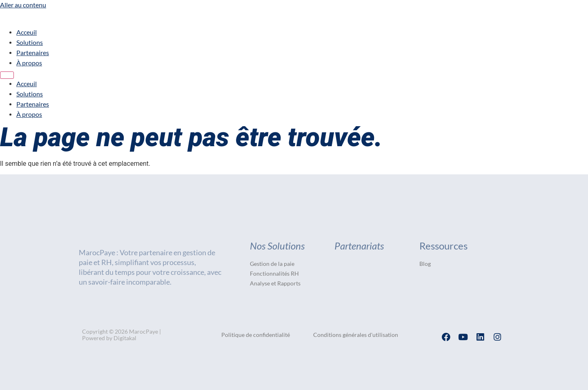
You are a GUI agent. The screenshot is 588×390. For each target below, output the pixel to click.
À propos (29, 63)
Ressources (443, 246)
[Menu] (7, 75)
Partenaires (33, 52)
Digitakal (125, 338)
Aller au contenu (23, 5)
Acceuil (27, 32)
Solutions (30, 42)
